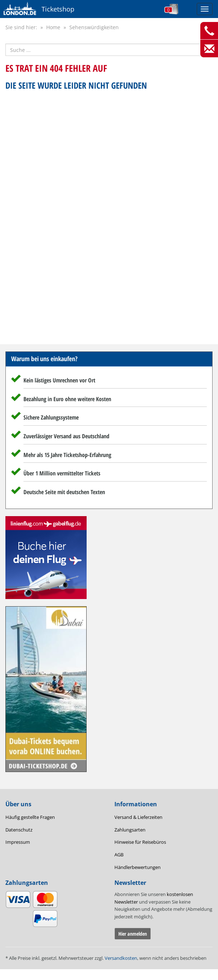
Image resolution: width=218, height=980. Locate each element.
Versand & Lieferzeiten (138, 817)
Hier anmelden (133, 934)
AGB (119, 855)
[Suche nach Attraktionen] (109, 50)
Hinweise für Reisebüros (140, 842)
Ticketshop (58, 9)
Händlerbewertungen (138, 867)
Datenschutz (19, 830)
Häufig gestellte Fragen (30, 817)
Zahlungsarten (130, 830)
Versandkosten (121, 958)
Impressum (18, 842)
